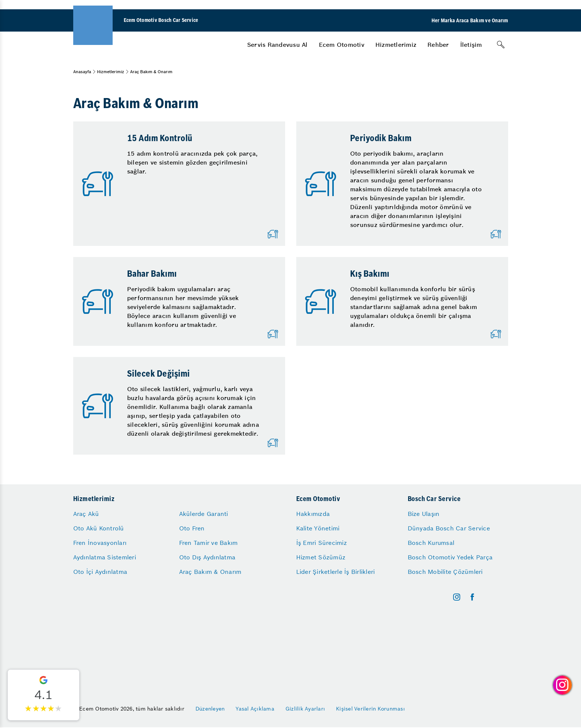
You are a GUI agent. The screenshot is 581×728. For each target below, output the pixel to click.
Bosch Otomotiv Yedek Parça (450, 557)
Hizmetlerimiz (396, 45)
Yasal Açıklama (255, 709)
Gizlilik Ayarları (305, 709)
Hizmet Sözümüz (321, 557)
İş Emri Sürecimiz (322, 543)
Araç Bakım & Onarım (210, 572)
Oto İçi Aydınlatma (100, 572)
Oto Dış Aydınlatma (207, 557)
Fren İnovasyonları (100, 543)
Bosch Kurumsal (431, 543)
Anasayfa (82, 72)
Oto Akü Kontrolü (99, 528)
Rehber (438, 45)
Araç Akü (86, 514)
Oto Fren (192, 528)
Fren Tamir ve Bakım (209, 543)
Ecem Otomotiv (342, 45)
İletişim (471, 45)
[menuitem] (277, 45)
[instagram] (457, 597)
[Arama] (501, 45)
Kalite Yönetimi (318, 528)
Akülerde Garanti (204, 514)
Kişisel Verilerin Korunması (370, 709)
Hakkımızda (313, 514)
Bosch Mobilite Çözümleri (445, 572)
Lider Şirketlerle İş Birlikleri (336, 572)
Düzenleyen (210, 709)
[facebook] (472, 597)
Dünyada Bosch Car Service (449, 528)
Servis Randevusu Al (277, 45)
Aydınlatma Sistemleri (105, 557)
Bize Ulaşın (424, 514)
